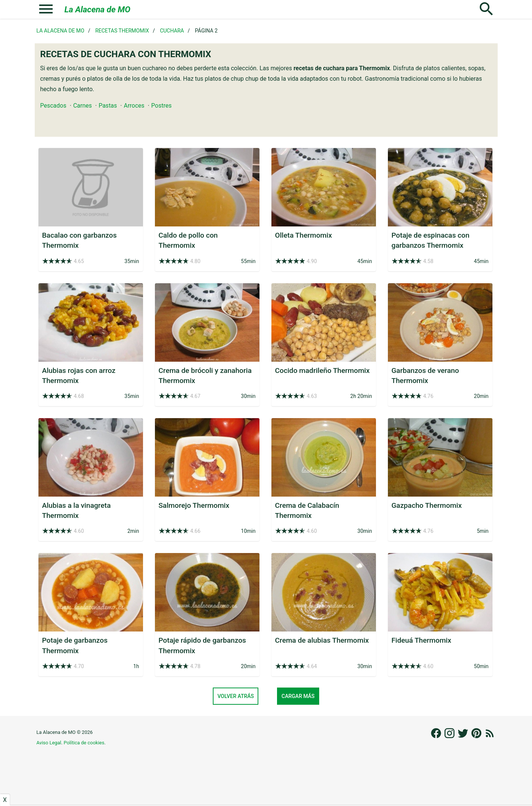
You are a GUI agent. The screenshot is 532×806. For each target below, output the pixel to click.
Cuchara (172, 31)
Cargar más (298, 696)
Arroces (134, 106)
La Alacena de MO (98, 9)
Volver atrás (236, 696)
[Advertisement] (266, 784)
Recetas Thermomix (122, 31)
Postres (161, 106)
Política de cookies (84, 743)
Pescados (53, 106)
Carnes (83, 106)
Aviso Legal (49, 743)
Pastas (108, 106)
